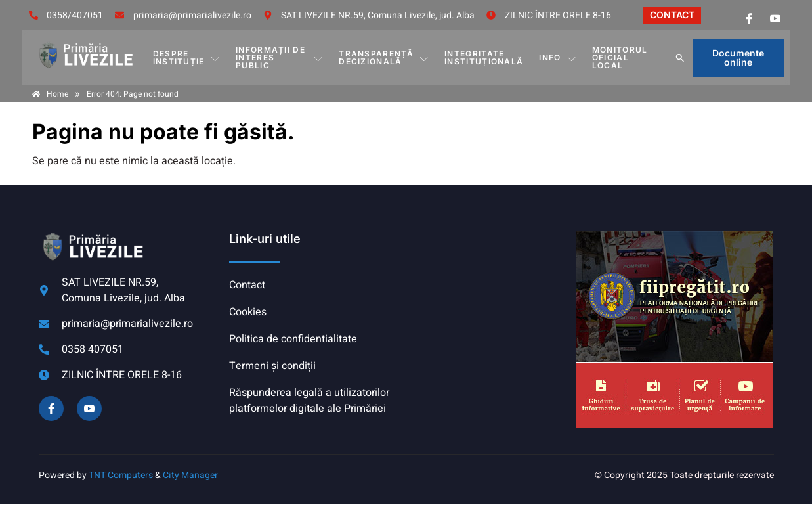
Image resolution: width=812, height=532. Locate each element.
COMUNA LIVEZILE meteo (488, 280)
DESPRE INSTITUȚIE (186, 57)
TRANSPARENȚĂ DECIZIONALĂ (384, 57)
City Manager (190, 475)
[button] (680, 58)
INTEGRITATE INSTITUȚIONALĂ (484, 57)
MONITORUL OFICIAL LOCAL (620, 57)
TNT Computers (121, 475)
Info (558, 58)
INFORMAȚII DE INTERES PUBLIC (279, 57)
